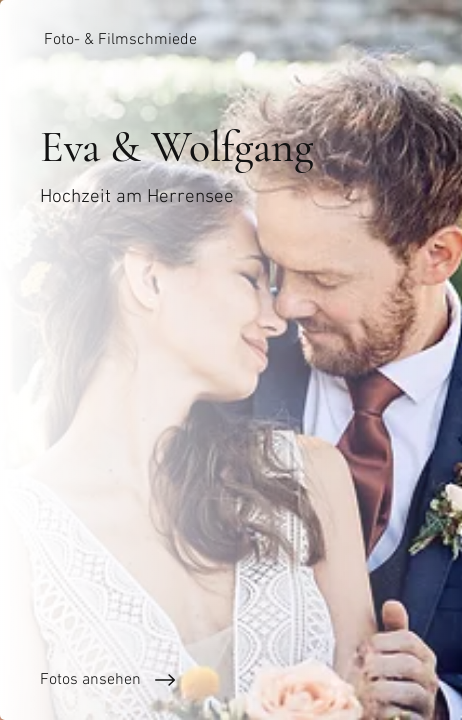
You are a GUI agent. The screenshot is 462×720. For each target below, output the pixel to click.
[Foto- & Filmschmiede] (231, 40)
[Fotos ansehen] (231, 680)
